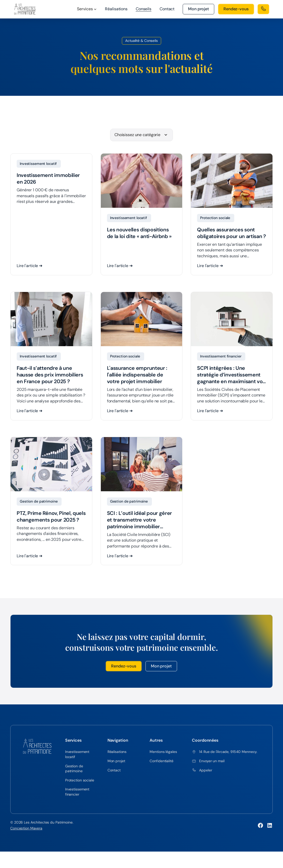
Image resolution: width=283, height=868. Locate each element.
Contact (167, 9)
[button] (87, 9)
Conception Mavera (26, 829)
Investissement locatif (77, 755)
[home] (25, 9)
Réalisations (116, 9)
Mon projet (161, 667)
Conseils (144, 9)
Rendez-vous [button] (124, 667)
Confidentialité (161, 762)
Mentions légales (163, 753)
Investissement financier (77, 793)
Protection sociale (80, 781)
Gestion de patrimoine (74, 769)
